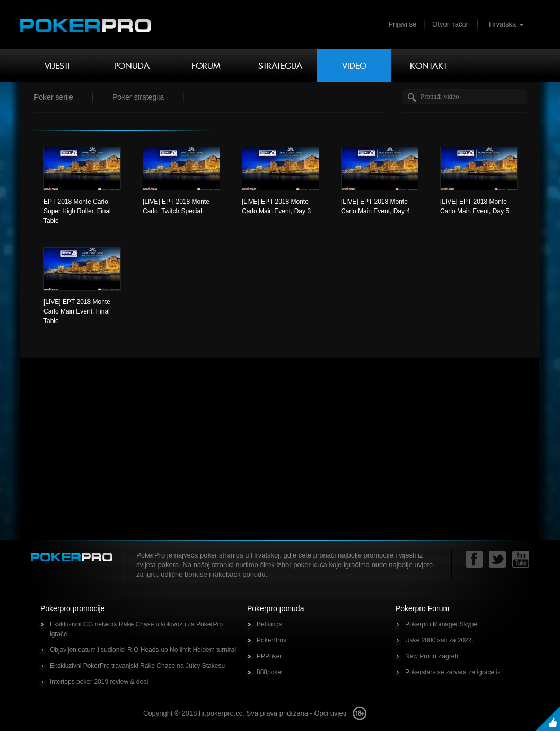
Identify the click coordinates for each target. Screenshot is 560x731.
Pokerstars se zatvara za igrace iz (453, 672)
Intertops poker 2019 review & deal (99, 682)
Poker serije (54, 97)
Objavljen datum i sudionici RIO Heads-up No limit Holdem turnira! (143, 650)
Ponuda (132, 66)
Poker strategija (138, 97)
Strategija (280, 66)
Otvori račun (451, 24)
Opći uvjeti (330, 713)
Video (354, 66)
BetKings (269, 624)
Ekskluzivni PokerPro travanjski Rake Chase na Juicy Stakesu (137, 666)
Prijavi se (402, 24)
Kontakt (428, 66)
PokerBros (272, 640)
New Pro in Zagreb (432, 656)
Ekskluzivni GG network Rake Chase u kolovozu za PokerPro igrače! (136, 629)
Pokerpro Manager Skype (441, 624)
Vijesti (57, 66)
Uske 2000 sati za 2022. (439, 640)
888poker (270, 672)
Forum (206, 66)
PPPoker (269, 656)
